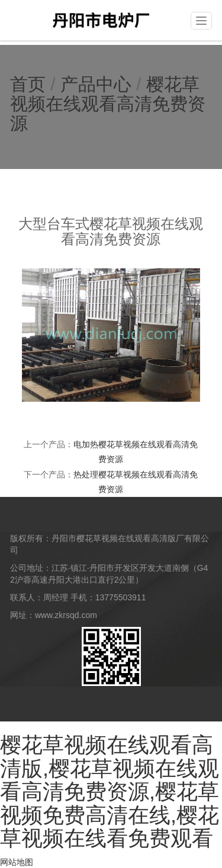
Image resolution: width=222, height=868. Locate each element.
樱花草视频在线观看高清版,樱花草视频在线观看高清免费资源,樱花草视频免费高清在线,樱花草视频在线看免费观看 (110, 791)
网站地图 (17, 862)
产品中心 (96, 84)
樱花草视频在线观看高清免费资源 (108, 104)
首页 (28, 84)
